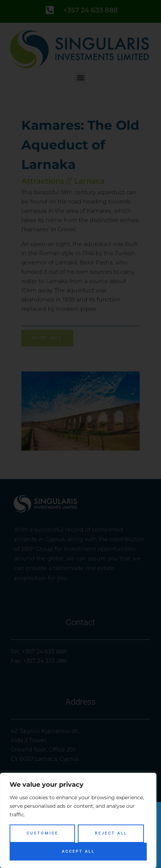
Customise (42, 833)
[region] (78, 820)
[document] (80, 434)
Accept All (78, 851)
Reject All (111, 833)
